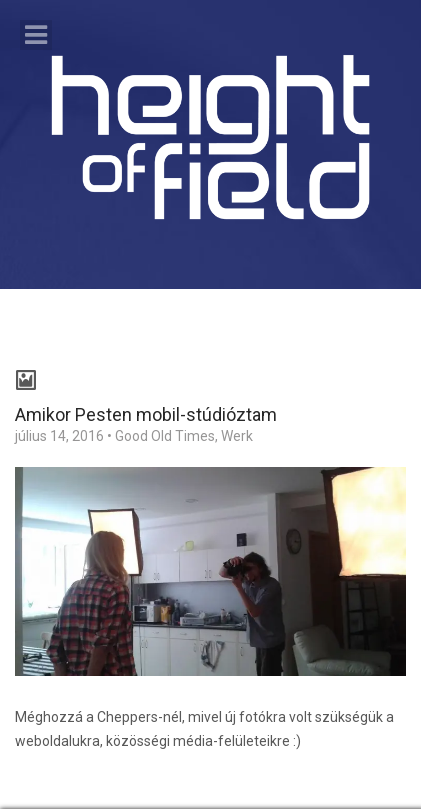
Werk (237, 436)
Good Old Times (165, 436)
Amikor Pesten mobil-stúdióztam (146, 414)
